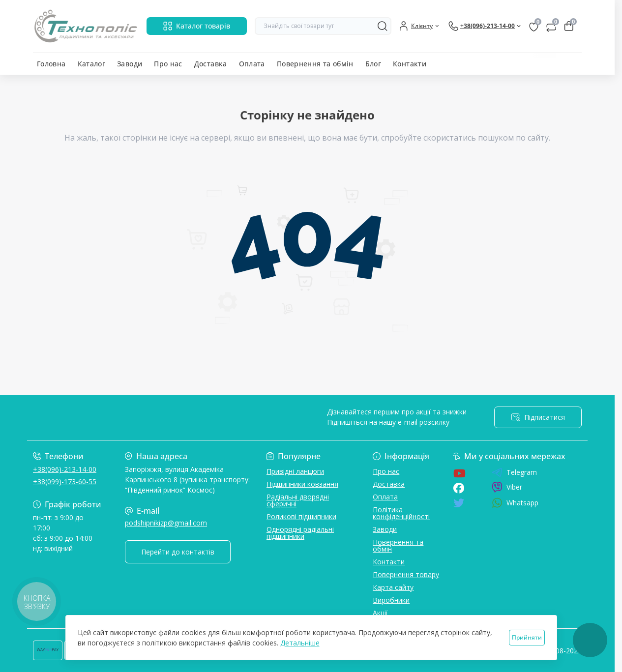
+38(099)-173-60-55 (65, 482)
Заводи (130, 64)
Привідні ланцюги (295, 471)
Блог (373, 64)
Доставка (211, 64)
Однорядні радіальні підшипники (300, 533)
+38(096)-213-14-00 (65, 469)
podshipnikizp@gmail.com (166, 523)
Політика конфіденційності (401, 513)
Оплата (252, 64)
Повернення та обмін (315, 64)
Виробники (391, 600)
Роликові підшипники (301, 516)
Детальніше (300, 643)
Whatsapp (515, 503)
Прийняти (527, 637)
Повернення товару (406, 574)
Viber (507, 487)
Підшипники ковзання (302, 484)
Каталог (92, 64)
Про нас (168, 64)
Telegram (514, 472)
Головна (51, 64)
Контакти (410, 64)
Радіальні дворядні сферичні (298, 500)
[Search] (383, 26)
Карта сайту (393, 587)
